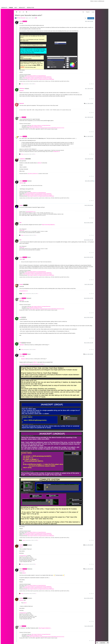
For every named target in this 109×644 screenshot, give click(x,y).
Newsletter (30, 8)
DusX (20, 117)
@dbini (29, 257)
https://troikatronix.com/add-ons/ (29, 78)
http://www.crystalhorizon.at (33, 174)
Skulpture (21, 205)
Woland (21, 21)
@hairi (29, 354)
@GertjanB (29, 298)
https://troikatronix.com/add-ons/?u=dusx (34, 127)
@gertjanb (22, 300)
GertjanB (21, 284)
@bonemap (30, 569)
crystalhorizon (22, 159)
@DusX (40, 163)
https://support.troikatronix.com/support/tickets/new (36, 76)
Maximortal (22, 103)
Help (16, 8)
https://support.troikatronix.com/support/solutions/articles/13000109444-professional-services (47, 128)
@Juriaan (29, 181)
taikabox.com (22, 230)
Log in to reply (91, 18)
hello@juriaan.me (57, 151)
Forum (11, 8)
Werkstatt (22, 8)
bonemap (21, 545)
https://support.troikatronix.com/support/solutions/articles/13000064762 (38, 77)
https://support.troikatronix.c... (45, 628)
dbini (20, 223)
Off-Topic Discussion (21, 18)
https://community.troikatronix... (49, 225)
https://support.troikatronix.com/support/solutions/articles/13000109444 (41, 79)
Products (4, 8)
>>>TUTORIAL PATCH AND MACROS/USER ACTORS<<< (32, 364)
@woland (21, 91)
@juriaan (21, 183)
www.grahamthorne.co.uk (31, 212)
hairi (20, 317)
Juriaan (21, 136)
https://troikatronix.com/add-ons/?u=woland (44, 78)
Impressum (101, 1)
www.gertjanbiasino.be (23, 291)
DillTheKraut (22, 89)
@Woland (27, 89)
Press (92, 1)
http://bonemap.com (23, 556)
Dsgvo (96, 1)
